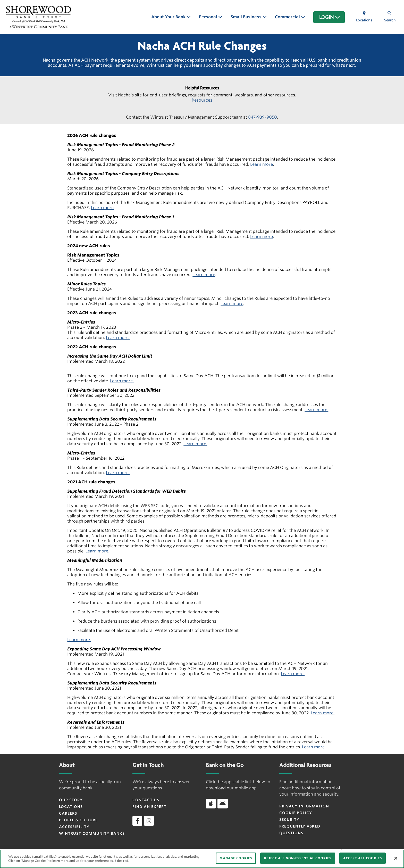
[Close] (396, 858)
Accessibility (74, 827)
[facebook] (137, 821)
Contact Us (146, 800)
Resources (202, 100)
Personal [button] (209, 17)
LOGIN (330, 17)
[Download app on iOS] (211, 804)
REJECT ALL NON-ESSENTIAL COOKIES (298, 858)
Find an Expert (149, 807)
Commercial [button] (288, 17)
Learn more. (118, 338)
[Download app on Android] (223, 804)
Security (289, 820)
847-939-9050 (263, 117)
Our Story (71, 800)
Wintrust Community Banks (92, 833)
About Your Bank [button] (169, 17)
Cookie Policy (296, 813)
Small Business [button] (247, 17)
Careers (68, 813)
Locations (71, 807)
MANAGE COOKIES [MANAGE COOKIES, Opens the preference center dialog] (236, 858)
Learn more (262, 164)
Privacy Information (304, 806)
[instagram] (149, 821)
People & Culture (78, 820)
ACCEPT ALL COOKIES (363, 858)
